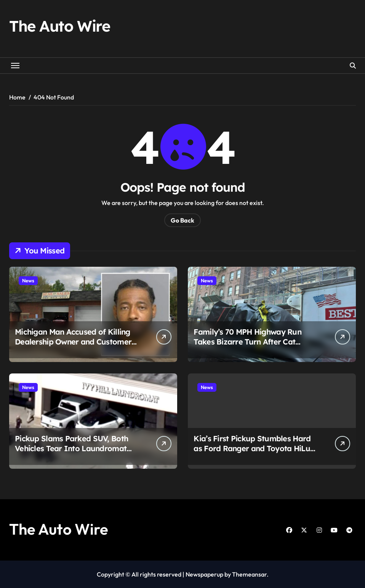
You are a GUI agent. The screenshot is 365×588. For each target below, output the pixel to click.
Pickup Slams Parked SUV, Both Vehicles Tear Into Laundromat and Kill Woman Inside (71, 448)
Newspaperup (204, 574)
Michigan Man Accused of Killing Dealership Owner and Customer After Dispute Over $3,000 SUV (73, 342)
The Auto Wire (59, 26)
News (28, 280)
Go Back (182, 220)
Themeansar (249, 574)
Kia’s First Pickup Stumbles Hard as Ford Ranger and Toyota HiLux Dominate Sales (254, 448)
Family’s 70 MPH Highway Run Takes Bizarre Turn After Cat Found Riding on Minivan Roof (247, 342)
